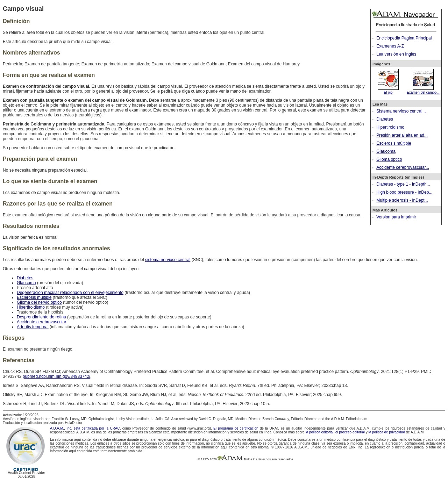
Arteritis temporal (33, 327)
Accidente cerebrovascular (41, 322)
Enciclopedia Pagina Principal (404, 38)
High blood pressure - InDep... (404, 192)
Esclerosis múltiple (394, 143)
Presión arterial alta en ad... (402, 135)
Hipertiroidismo (390, 127)
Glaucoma (386, 151)
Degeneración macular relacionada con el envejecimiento (70, 293)
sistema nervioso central (168, 260)
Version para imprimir (396, 217)
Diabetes (385, 119)
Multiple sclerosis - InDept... (402, 200)
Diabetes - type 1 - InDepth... (403, 184)
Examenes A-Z (390, 46)
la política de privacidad (387, 432)
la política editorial (319, 432)
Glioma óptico (389, 159)
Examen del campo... (423, 91)
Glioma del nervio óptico (39, 302)
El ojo (388, 91)
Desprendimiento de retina (41, 317)
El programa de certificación (236, 428)
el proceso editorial (350, 432)
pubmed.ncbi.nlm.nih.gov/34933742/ (56, 376)
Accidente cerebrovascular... (403, 167)
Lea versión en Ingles (396, 54)
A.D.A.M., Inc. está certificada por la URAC (85, 428)
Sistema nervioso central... (401, 111)
